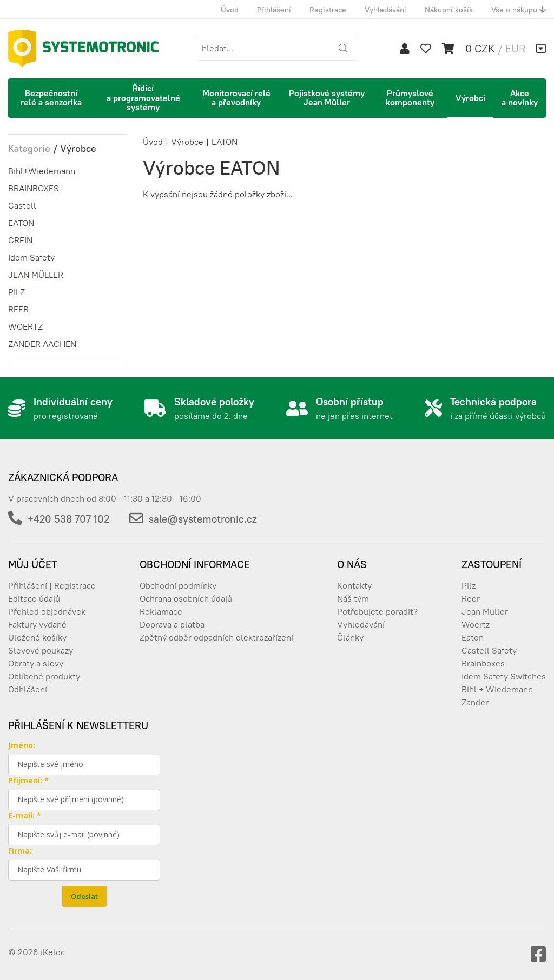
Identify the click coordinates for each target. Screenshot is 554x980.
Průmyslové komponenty (410, 98)
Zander (475, 702)
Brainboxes (483, 663)
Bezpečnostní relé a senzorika (51, 98)
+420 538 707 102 (68, 519)
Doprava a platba (172, 624)
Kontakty (354, 585)
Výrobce (187, 142)
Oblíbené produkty (44, 676)
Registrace (328, 10)
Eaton (473, 637)
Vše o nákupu (519, 10)
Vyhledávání (385, 10)
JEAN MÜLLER (36, 275)
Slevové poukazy (41, 650)
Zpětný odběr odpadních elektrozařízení (216, 637)
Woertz (476, 624)
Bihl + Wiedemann (497, 689)
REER (18, 309)
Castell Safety (489, 650)
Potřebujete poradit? (377, 611)
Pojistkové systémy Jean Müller (327, 98)
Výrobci (470, 98)
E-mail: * (25, 815)
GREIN (20, 240)
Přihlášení (274, 10)
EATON (21, 223)
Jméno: (22, 745)
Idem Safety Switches (504, 676)
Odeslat (84, 896)
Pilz (469, 585)
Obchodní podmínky (178, 585)
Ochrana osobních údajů (186, 598)
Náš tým (353, 598)
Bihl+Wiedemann (42, 171)
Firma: (20, 851)
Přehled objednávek (47, 611)
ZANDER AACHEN (42, 344)
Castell (22, 205)
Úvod (230, 10)
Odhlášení (28, 689)
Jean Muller (485, 611)
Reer (471, 598)
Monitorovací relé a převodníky (236, 98)
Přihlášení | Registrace (52, 585)
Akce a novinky (520, 98)
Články (350, 637)
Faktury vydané (37, 624)
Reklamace (161, 611)
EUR (515, 48)
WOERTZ (25, 326)
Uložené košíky (37, 637)
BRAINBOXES (34, 188)
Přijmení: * (28, 780)
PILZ (17, 292)
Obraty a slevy (36, 663)
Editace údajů (34, 598)
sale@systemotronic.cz (203, 519)
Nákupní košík (449, 10)
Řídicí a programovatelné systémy (143, 98)
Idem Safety (31, 257)
